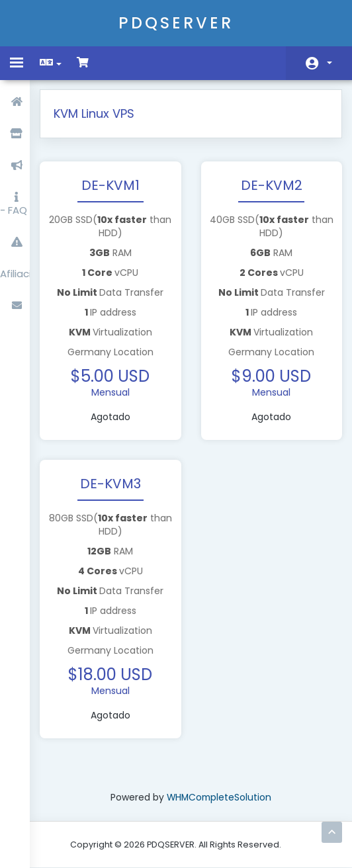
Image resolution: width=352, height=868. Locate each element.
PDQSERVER (176, 23)
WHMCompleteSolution (221, 798)
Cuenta (330, 63)
